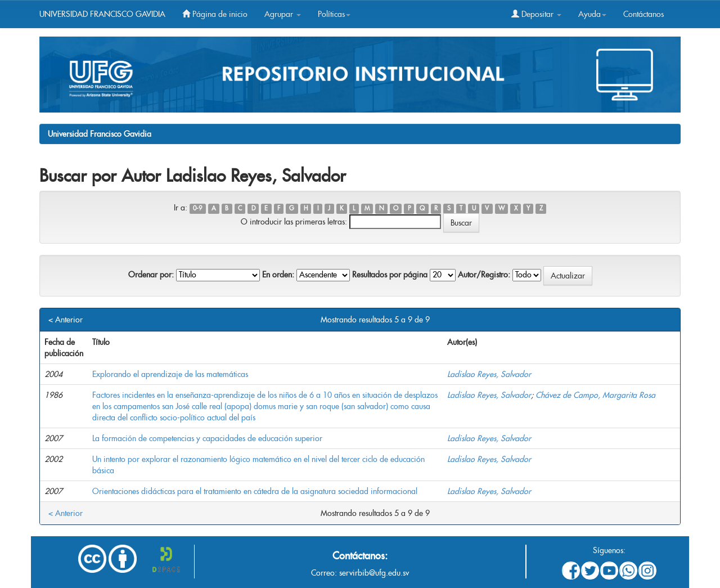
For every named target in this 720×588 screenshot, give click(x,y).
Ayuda (592, 14)
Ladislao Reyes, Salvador (489, 374)
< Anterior (66, 320)
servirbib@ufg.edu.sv (374, 573)
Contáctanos (643, 14)
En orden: (278, 275)
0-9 (197, 208)
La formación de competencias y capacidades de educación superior (207, 438)
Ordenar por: (151, 275)
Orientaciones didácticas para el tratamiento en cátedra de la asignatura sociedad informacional (255, 491)
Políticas (334, 14)
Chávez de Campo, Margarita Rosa (595, 395)
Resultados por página (390, 275)
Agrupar (283, 14)
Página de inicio (215, 14)
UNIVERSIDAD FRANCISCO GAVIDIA (102, 14)
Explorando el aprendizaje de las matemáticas (170, 374)
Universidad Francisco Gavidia (100, 134)
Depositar (536, 14)
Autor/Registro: (484, 275)
